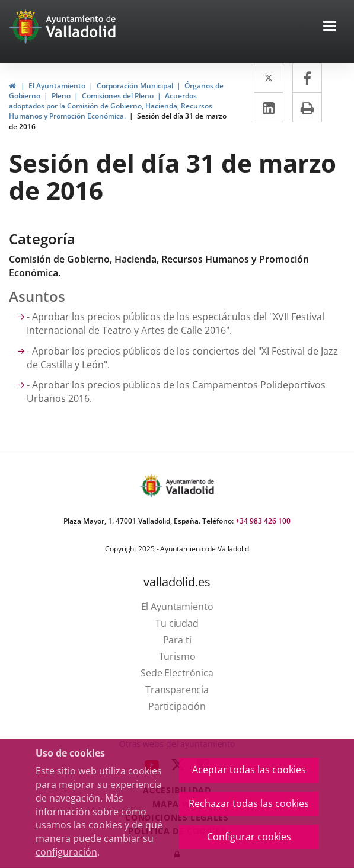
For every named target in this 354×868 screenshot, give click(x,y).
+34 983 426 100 (263, 521)
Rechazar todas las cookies (249, 803)
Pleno (61, 96)
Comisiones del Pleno (118, 96)
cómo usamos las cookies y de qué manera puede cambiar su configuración (99, 832)
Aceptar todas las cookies (249, 770)
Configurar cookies (249, 837)
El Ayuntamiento (57, 86)
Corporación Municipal (135, 86)
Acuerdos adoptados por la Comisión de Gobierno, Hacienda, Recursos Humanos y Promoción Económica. (111, 106)
